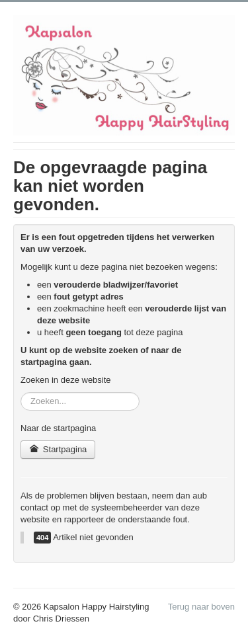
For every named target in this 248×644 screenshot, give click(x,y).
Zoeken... (21, 392)
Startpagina (58, 449)
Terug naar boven (201, 607)
